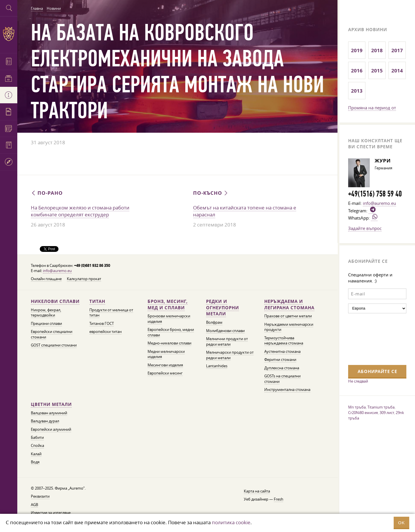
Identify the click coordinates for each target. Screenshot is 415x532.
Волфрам (214, 322)
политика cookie (231, 522)
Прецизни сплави (46, 324)
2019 (357, 50)
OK (401, 523)
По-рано (47, 193)
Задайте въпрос (365, 228)
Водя (35, 462)
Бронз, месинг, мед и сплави (168, 305)
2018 (377, 50)
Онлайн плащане (46, 279)
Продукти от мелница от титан (111, 313)
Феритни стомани (280, 360)
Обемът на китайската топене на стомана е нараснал (245, 211)
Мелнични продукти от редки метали (227, 341)
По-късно (211, 193)
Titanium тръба (381, 407)
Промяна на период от (372, 108)
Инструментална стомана (287, 390)
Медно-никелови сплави (169, 343)
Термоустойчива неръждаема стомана (284, 341)
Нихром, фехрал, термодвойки (46, 313)
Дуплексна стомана (282, 368)
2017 (397, 50)
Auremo (9, 34)
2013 (357, 91)
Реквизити (40, 496)
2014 (397, 71)
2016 (357, 71)
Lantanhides (217, 366)
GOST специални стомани (54, 345)
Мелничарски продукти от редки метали (230, 355)
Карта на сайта (257, 491)
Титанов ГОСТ (102, 324)
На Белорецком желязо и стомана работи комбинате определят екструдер (80, 211)
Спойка (37, 446)
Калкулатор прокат (84, 279)
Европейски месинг (165, 373)
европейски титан (105, 332)
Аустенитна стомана (282, 352)
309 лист (387, 413)
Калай (36, 454)
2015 (377, 71)
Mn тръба (357, 407)
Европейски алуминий (51, 429)
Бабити (37, 438)
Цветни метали (51, 404)
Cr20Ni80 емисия (363, 413)
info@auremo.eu (57, 271)
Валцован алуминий (49, 413)
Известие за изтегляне (51, 513)
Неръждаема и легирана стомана (289, 305)
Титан (97, 301)
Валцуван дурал (45, 421)
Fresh (279, 499)
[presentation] (372, 338)
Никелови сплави (55, 301)
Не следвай (358, 381)
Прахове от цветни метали (288, 316)
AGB (34, 505)
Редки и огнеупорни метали (222, 308)
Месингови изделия (165, 365)
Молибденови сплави (225, 331)
